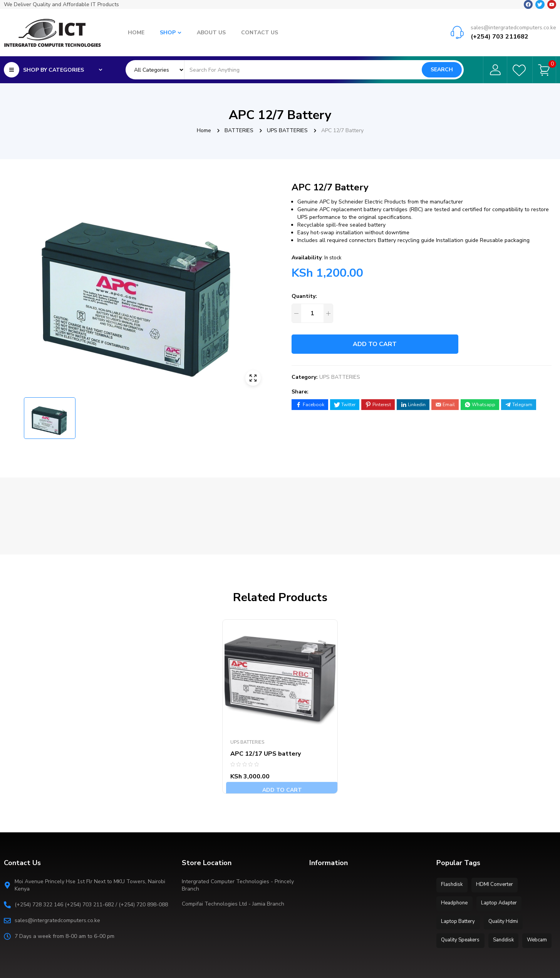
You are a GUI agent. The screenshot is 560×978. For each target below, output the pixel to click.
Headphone (455, 858)
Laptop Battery (459, 875)
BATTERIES (239, 130)
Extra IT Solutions (140, 963)
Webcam (452, 910)
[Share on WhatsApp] (480, 405)
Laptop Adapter (502, 858)
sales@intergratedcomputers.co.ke (513, 19)
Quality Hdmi (506, 875)
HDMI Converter (498, 841)
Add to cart (382, 344)
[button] (253, 282)
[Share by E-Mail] (445, 405)
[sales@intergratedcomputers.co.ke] (457, 24)
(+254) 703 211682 (500, 29)
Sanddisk (506, 893)
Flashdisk (453, 841)
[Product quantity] (312, 313)
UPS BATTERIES (287, 130)
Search (442, 67)
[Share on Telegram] (519, 405)
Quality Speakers (461, 893)
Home (204, 130)
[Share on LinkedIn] (413, 405)
